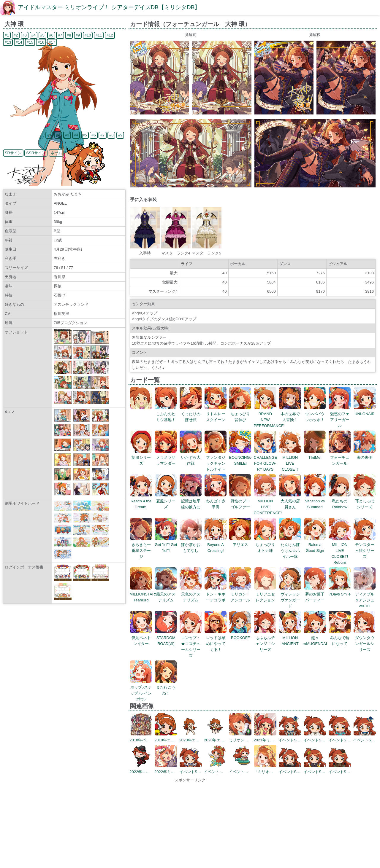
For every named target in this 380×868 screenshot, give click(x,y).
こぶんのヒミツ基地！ (166, 414)
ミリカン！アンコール (240, 594)
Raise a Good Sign (315, 545)
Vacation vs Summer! (315, 501)
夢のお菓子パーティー (315, 594)
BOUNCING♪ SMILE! (241, 457)
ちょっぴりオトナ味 (265, 545)
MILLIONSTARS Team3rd (143, 594)
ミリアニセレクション (265, 594)
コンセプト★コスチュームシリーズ (191, 644)
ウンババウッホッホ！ (315, 414)
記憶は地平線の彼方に (191, 501)
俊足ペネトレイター (141, 638)
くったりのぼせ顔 (191, 414)
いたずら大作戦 (191, 457)
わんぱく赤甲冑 (216, 501)
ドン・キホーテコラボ (216, 594)
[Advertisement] (190, 825)
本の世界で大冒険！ (290, 414)
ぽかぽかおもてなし (191, 545)
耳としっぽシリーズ (365, 501)
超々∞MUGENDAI (315, 638)
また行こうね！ (166, 687)
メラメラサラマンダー (166, 457)
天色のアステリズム (191, 594)
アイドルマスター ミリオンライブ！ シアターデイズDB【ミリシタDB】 (109, 7)
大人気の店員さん (290, 501)
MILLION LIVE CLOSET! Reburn (340, 551)
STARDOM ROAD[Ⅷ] (166, 638)
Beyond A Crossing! (216, 545)
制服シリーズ (141, 457)
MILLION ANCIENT (290, 638)
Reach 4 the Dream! (141, 501)
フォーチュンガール (340, 457)
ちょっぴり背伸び (240, 414)
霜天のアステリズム (166, 594)
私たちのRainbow (340, 501)
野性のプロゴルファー (240, 501)
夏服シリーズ (166, 501)
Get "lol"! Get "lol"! (166, 545)
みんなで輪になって (340, 638)
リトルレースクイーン (216, 414)
